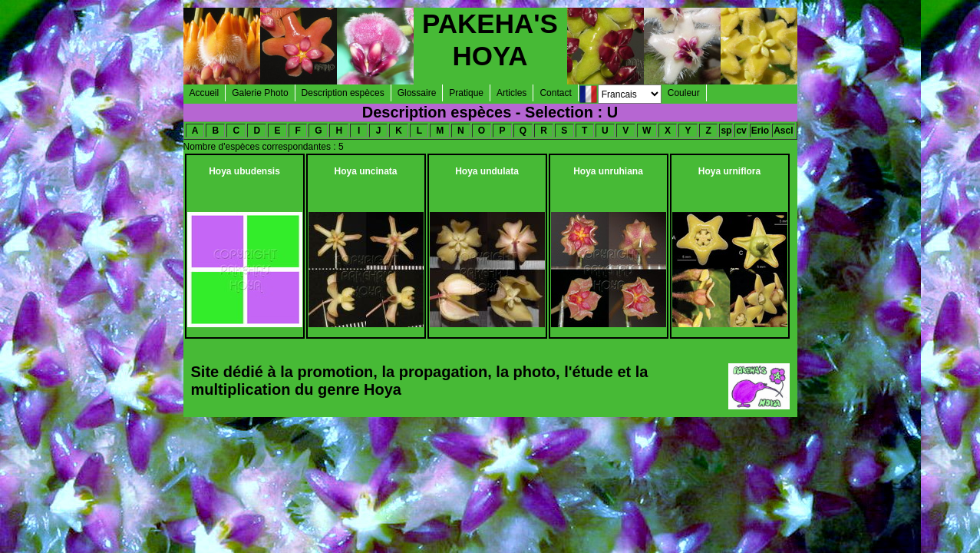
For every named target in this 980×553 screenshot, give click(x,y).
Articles (511, 93)
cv (741, 131)
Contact (555, 93)
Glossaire (417, 93)
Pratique (466, 93)
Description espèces (343, 93)
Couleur (684, 93)
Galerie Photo (260, 93)
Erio (760, 131)
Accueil (205, 93)
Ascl (783, 131)
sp (726, 131)
